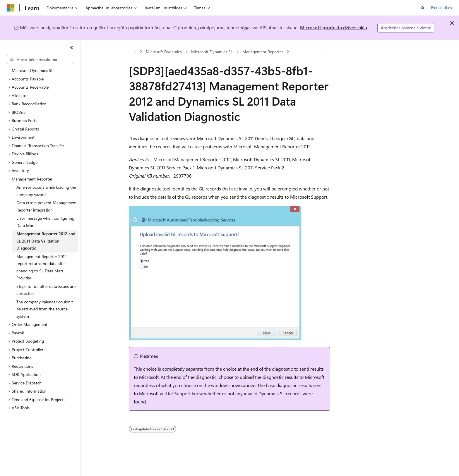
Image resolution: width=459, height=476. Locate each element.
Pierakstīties (441, 7)
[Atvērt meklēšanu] (423, 8)
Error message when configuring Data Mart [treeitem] (45, 222)
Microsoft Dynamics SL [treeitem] (32, 70)
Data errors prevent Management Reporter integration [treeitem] (47, 206)
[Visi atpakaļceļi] (134, 52)
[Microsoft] (11, 8)
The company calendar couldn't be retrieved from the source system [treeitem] (45, 309)
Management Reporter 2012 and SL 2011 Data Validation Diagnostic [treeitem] (46, 241)
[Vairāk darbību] (325, 52)
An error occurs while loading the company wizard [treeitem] (46, 191)
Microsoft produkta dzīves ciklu (334, 27)
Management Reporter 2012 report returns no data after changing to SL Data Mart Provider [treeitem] (42, 267)
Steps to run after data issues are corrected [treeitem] (46, 290)
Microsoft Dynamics (164, 52)
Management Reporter (263, 52)
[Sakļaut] (72, 47)
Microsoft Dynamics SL (212, 52)
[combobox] (40, 60)
